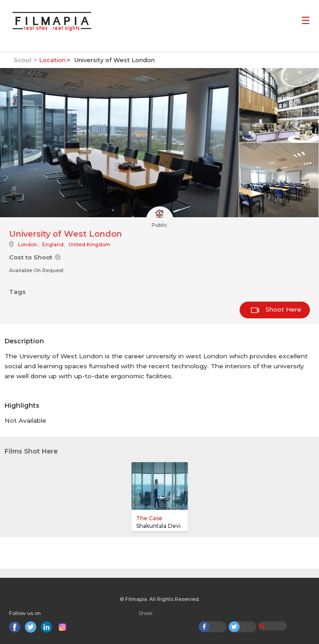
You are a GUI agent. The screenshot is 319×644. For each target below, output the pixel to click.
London (28, 244)
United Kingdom (89, 244)
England (53, 244)
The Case (149, 518)
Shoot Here (276, 309)
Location (52, 60)
